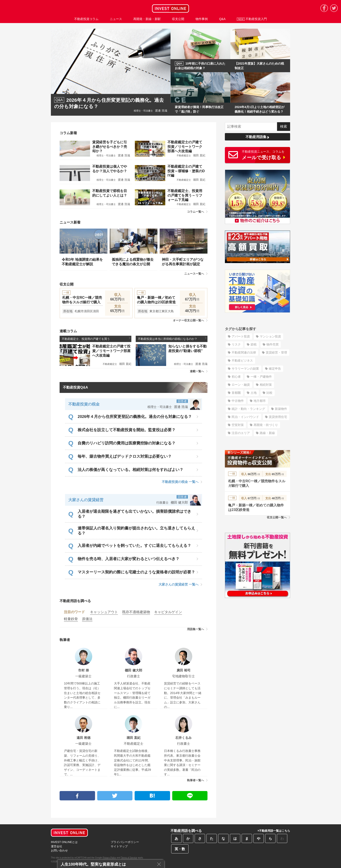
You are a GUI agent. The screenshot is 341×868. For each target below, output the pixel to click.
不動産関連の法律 (244, 352)
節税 (254, 344)
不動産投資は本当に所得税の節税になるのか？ (172, 339)
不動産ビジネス (242, 361)
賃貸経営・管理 (276, 352)
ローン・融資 (241, 385)
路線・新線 (267, 433)
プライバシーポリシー (125, 842)
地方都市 (260, 401)
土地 (254, 393)
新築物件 (281, 409)
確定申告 (275, 369)
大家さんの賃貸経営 (86, 500)
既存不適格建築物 (136, 612)
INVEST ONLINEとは (64, 842)
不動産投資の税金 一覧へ (182, 482)
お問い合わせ (59, 850)
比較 (269, 393)
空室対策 (238, 425)
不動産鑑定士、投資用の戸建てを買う (96, 339)
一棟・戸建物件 (261, 377)
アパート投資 (241, 336)
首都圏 (236, 393)
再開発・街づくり (266, 425)
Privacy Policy (109, 858)
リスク (236, 344)
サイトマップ (119, 846)
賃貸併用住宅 (278, 417)
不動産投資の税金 (84, 404)
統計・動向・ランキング (248, 409)
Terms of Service (129, 858)
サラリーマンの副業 (245, 369)
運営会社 (57, 846)
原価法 (87, 619)
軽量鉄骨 (71, 619)
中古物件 (238, 401)
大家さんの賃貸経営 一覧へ (180, 584)
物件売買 (272, 344)
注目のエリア (241, 433)
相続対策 (266, 385)
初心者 (236, 377)
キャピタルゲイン (168, 612)
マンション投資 (270, 336)
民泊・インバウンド (245, 417)
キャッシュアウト (104, 612)
